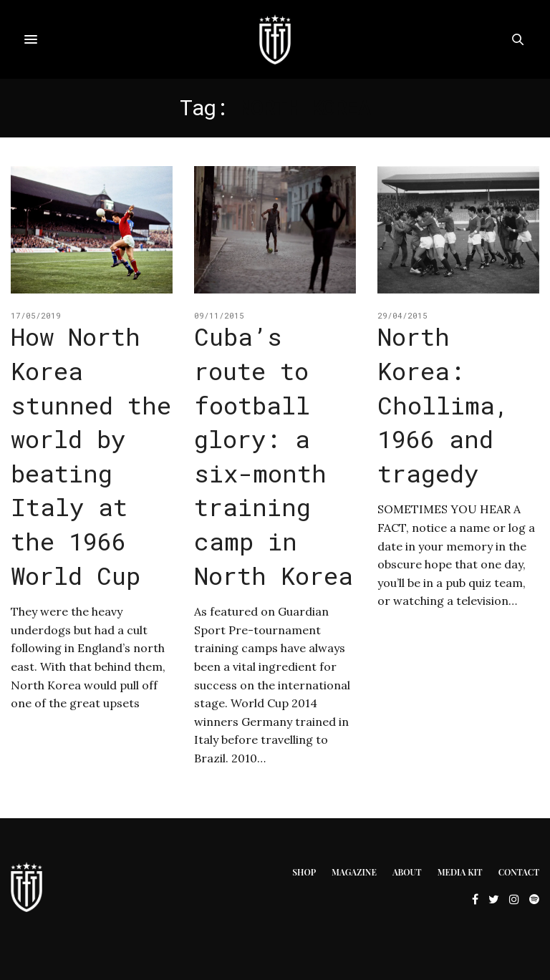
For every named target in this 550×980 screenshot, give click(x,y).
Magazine (354, 872)
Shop (304, 872)
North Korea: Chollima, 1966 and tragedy (443, 404)
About (407, 872)
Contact (519, 872)
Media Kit (460, 872)
